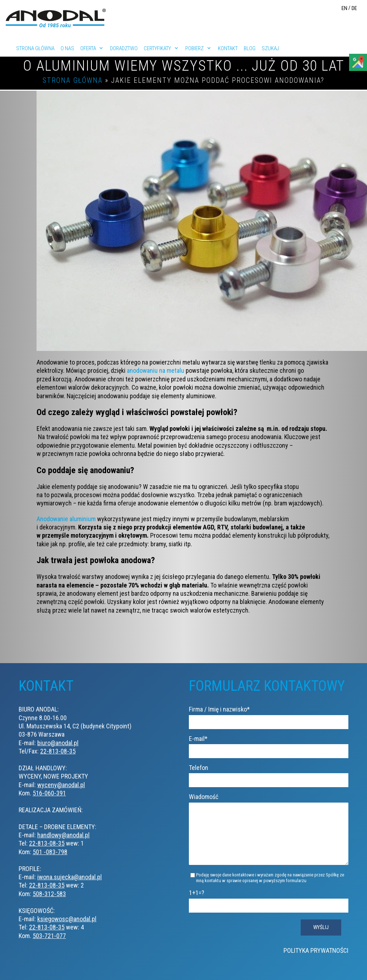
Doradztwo (124, 48)
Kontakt (228, 48)
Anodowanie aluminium (66, 519)
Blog (250, 48)
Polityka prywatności (316, 961)
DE (354, 8)
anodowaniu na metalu (156, 370)
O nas (67, 48)
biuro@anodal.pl (58, 743)
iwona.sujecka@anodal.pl (70, 877)
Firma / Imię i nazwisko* (269, 715)
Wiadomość (269, 835)
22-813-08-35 (58, 751)
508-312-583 (49, 894)
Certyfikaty (157, 48)
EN (344, 8)
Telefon (269, 774)
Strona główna (35, 48)
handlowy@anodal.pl (63, 835)
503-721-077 (49, 936)
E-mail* (269, 744)
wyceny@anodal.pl (61, 785)
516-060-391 (49, 793)
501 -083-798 (50, 852)
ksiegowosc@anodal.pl (67, 919)
